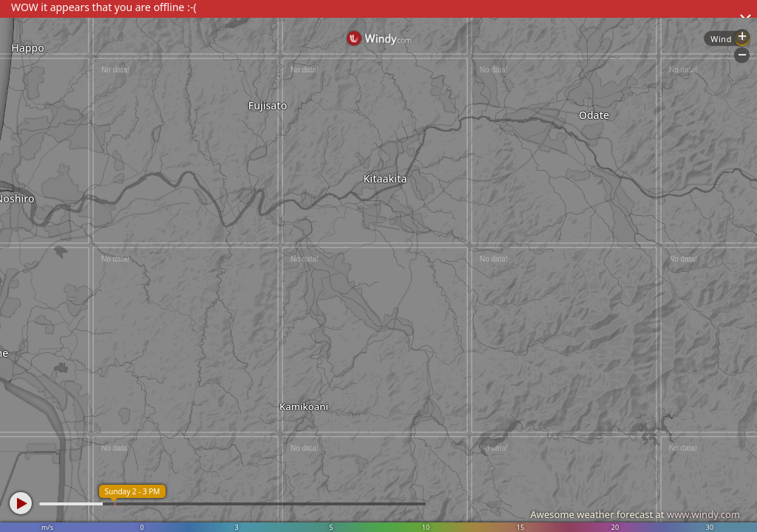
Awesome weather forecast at (635, 514)
